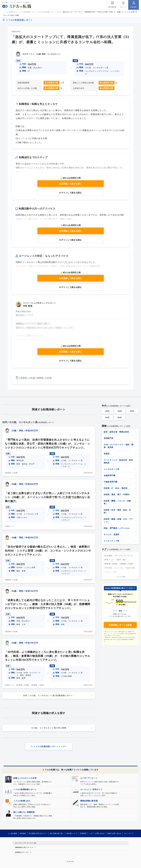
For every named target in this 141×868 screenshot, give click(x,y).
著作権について (72, 833)
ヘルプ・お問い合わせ (97, 833)
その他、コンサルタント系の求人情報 (49, 728)
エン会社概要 (12, 833)
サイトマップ (129, 833)
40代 (132, 411)
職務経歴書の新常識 (89, 801)
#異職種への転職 (44, 378)
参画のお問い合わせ (114, 833)
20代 (107, 411)
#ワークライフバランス (124, 556)
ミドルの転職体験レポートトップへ (50, 746)
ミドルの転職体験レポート (19, 20)
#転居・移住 (121, 560)
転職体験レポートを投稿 (120, 625)
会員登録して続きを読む (70, 184)
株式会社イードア (24, 315)
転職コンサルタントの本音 (25, 778)
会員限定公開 (53, 83)
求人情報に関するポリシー (38, 833)
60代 (120, 417)
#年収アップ (10, 526)
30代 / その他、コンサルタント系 (48, 695)
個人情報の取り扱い (57, 833)
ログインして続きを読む (70, 193)
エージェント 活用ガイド (91, 789)
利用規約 (23, 833)
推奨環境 (83, 833)
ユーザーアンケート (89, 778)
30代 (120, 411)
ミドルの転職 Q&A (22, 801)
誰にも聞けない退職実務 (24, 812)
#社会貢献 (108, 556)
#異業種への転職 (27, 378)
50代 (107, 417)
